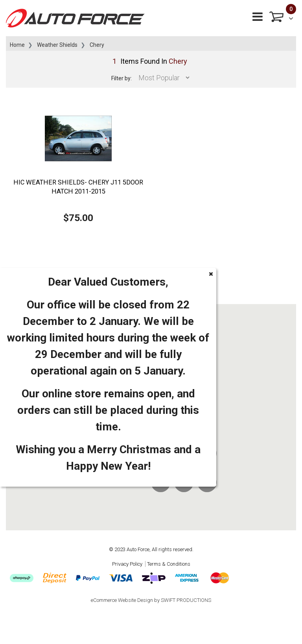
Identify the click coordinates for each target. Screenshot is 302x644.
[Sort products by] (162, 78)
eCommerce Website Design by (151, 600)
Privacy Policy (127, 564)
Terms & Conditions (169, 564)
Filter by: (122, 78)
